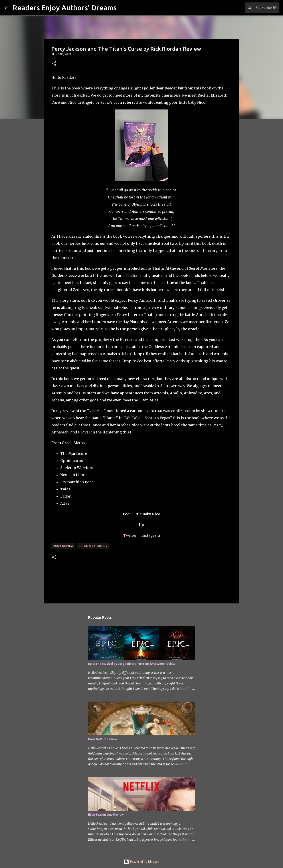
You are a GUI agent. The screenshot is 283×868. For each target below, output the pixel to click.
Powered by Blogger (141, 862)
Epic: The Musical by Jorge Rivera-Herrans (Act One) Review (132, 664)
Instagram (151, 535)
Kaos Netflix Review (103, 739)
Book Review (63, 546)
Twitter (130, 535)
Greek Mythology (93, 546)
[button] (54, 64)
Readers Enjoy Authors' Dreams (65, 8)
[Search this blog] (256, 8)
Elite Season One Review (106, 815)
